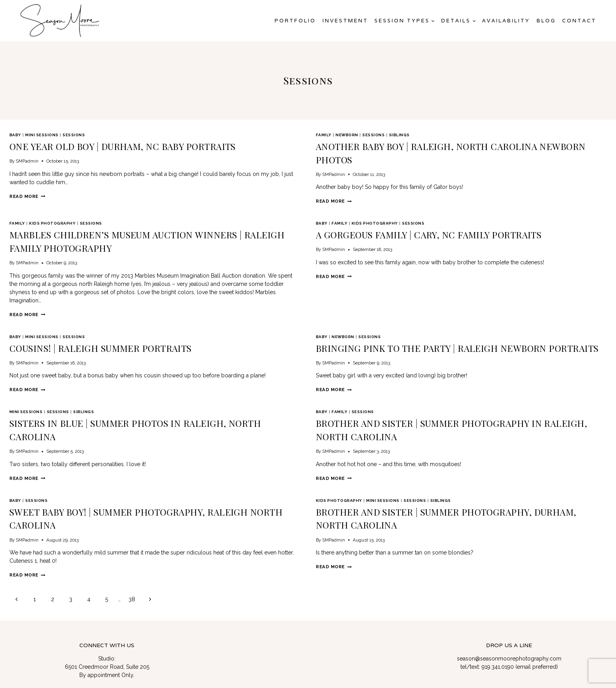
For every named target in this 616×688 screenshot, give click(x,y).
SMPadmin (27, 157)
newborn (347, 135)
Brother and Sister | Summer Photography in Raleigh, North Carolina (447, 393)
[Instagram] (105, 642)
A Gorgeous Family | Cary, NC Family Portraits (401, 225)
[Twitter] (92, 642)
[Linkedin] (118, 642)
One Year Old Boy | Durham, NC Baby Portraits (94, 145)
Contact (579, 21)
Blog (546, 21)
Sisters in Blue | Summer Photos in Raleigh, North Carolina (121, 393)
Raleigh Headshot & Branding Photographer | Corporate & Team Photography (511, 647)
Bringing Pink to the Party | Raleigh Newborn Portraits (420, 321)
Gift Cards (545, 662)
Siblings (399, 135)
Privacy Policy (508, 662)
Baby (15, 135)
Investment (345, 21)
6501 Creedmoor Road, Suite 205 (107, 604)
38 (132, 537)
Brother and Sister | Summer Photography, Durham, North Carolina (444, 465)
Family (324, 135)
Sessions (74, 135)
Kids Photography (52, 215)
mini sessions (42, 135)
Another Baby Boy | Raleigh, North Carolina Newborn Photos (430, 145)
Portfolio (295, 21)
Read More (27, 193)
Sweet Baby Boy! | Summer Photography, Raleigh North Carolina (129, 465)
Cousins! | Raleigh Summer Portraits (77, 321)
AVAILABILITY (506, 21)
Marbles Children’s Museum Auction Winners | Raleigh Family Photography (150, 225)
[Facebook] (80, 642)
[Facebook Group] (130, 642)
